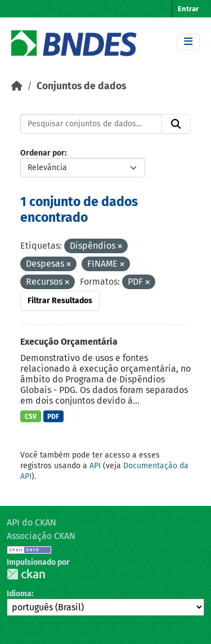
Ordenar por (42, 153)
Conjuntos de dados (81, 86)
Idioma (19, 594)
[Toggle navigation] (188, 42)
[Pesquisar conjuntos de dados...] (91, 124)
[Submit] (176, 124)
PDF (53, 417)
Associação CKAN (41, 536)
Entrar (188, 9)
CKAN (26, 574)
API (95, 466)
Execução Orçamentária (69, 342)
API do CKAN (32, 522)
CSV (31, 417)
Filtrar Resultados (60, 301)
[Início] (17, 86)
